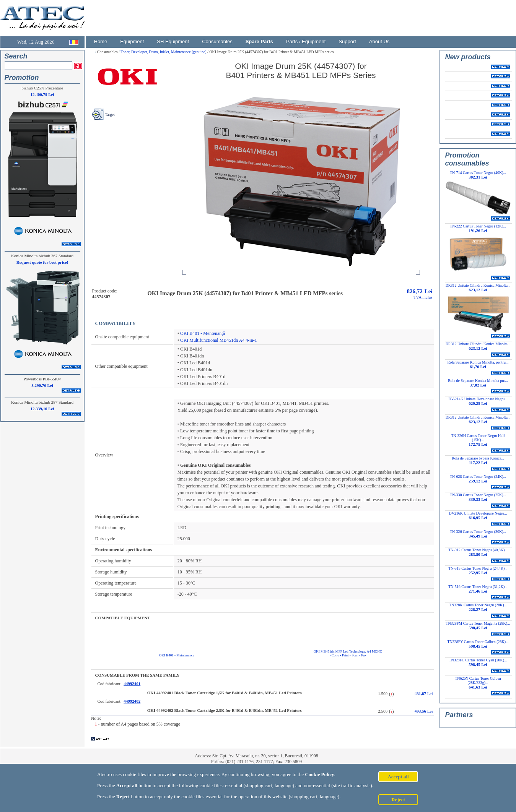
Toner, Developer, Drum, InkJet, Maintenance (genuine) (164, 52)
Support (347, 41)
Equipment (132, 41)
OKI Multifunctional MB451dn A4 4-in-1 (219, 340)
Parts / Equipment (306, 41)
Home (101, 41)
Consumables (217, 41)
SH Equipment (173, 41)
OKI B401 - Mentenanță (203, 333)
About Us (379, 41)
